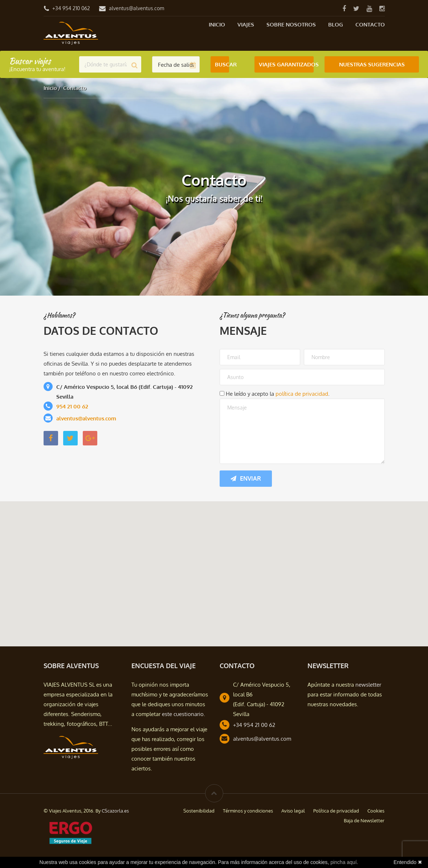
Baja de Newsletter (364, 820)
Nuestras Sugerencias (372, 64)
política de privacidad (302, 394)
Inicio (217, 24)
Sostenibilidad (199, 811)
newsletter (368, 685)
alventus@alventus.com (136, 8)
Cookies (376, 811)
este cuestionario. (184, 714)
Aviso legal (293, 811)
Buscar (222, 64)
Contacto (370, 24)
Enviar (246, 478)
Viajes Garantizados (286, 64)
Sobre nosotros (291, 24)
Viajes (246, 24)
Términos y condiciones (248, 811)
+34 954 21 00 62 (254, 725)
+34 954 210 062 (71, 8)
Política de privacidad (336, 811)
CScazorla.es (115, 811)
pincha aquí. (344, 862)
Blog (336, 24)
